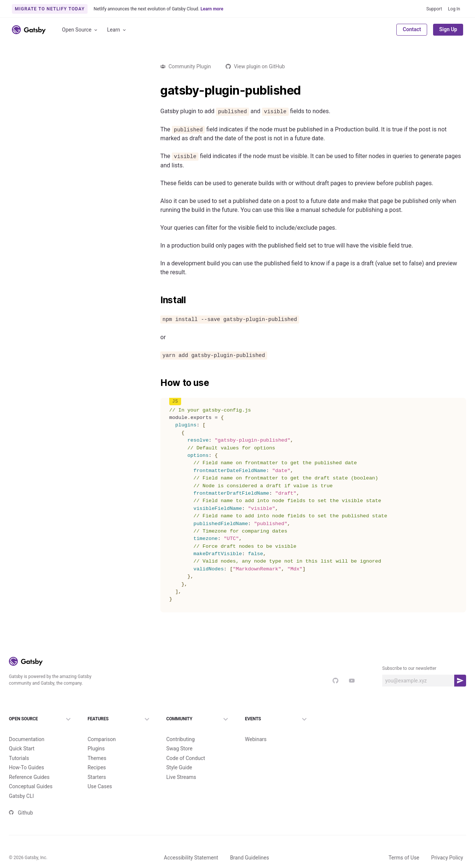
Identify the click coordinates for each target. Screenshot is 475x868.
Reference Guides (29, 777)
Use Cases (100, 786)
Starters (97, 777)
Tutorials (19, 758)
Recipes (97, 767)
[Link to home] (29, 30)
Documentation (27, 739)
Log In (454, 9)
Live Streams (181, 777)
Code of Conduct (186, 758)
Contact (412, 29)
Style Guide (179, 767)
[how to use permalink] (157, 383)
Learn (117, 30)
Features (119, 719)
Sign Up (448, 29)
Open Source (80, 30)
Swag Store (179, 749)
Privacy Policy (447, 858)
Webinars (256, 739)
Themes (97, 758)
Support (434, 9)
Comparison (102, 739)
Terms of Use (404, 858)
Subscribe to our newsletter (409, 668)
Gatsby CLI (21, 796)
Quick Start (22, 749)
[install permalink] (157, 300)
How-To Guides (27, 767)
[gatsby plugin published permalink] (157, 91)
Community (198, 719)
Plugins (96, 749)
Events (277, 719)
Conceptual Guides (31, 786)
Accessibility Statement (191, 858)
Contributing (181, 739)
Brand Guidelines (250, 858)
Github (21, 813)
